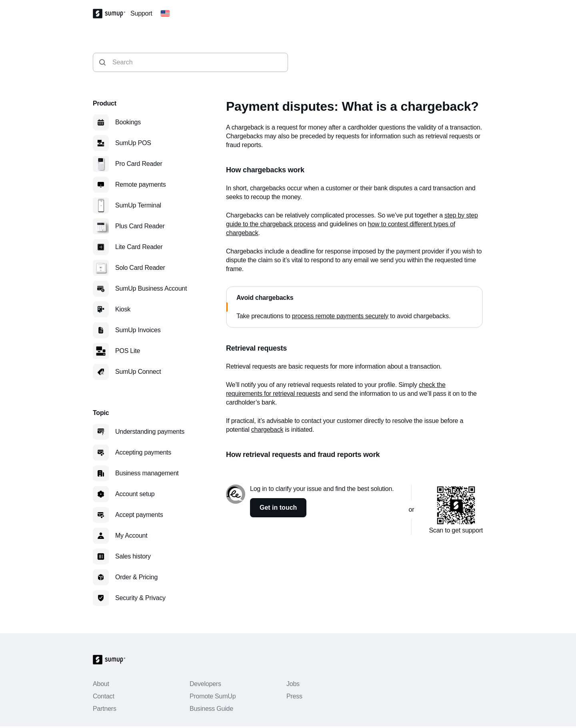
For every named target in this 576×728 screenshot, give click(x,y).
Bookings (128, 122)
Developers (205, 684)
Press (294, 696)
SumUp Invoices (138, 330)
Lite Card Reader (139, 247)
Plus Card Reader (140, 226)
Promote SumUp (213, 696)
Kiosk (123, 309)
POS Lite (128, 351)
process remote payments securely (340, 316)
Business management (147, 473)
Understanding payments (150, 432)
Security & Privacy (140, 598)
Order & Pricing (136, 577)
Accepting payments (143, 452)
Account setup (135, 494)
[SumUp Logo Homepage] (112, 14)
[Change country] (165, 14)
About (101, 684)
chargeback (267, 430)
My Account (131, 536)
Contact (104, 696)
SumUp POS (133, 143)
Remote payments (141, 184)
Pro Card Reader (139, 164)
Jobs (293, 684)
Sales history (133, 556)
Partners (105, 709)
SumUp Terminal (138, 205)
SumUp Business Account (151, 288)
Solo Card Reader (140, 268)
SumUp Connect (138, 372)
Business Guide (211, 709)
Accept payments (139, 515)
